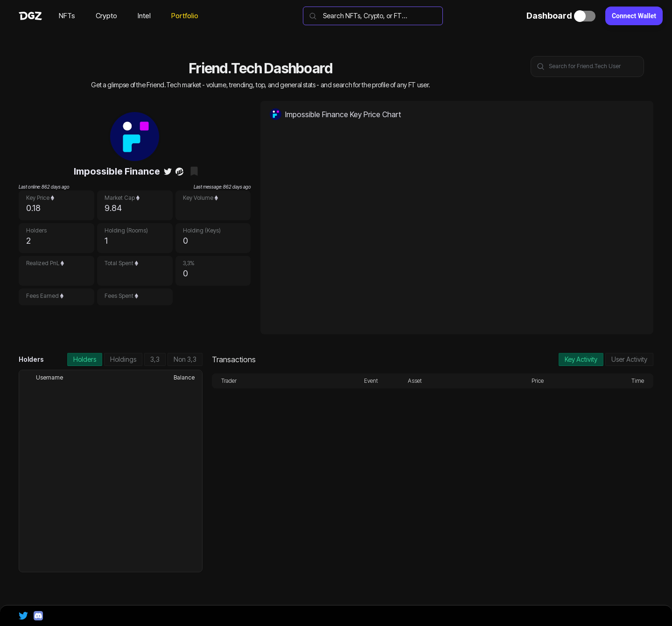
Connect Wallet (634, 16)
